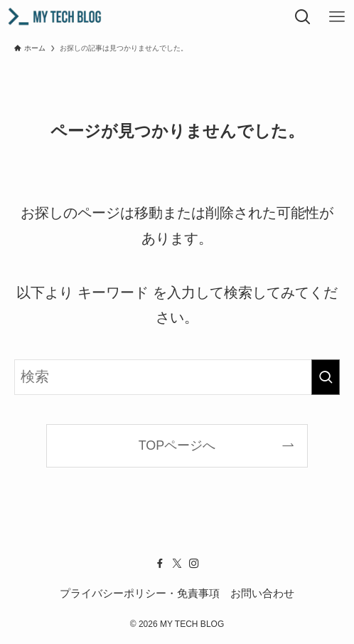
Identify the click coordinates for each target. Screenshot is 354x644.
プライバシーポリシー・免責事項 (140, 593)
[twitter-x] (177, 564)
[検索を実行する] (326, 377)
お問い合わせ (262, 593)
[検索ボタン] (303, 17)
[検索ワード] (177, 377)
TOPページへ (177, 445)
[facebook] (160, 564)
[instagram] (194, 564)
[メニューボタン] (337, 17)
